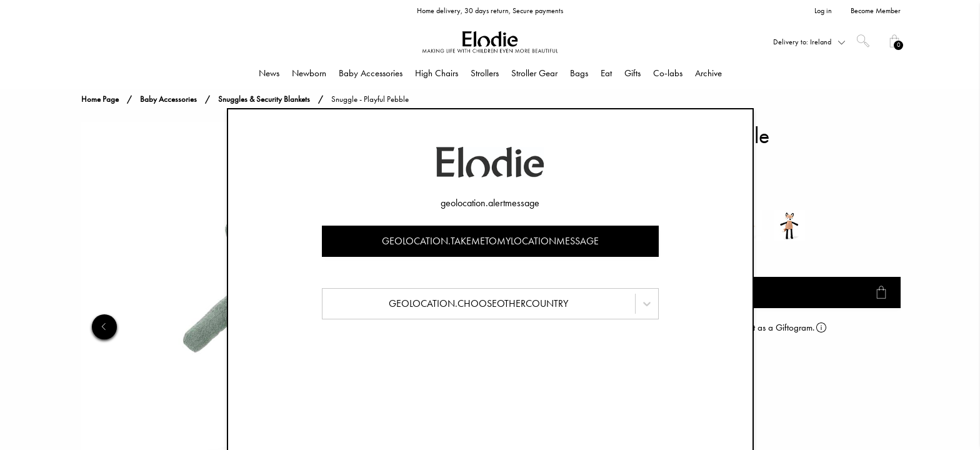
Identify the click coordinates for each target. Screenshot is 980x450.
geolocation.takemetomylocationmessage (490, 241)
